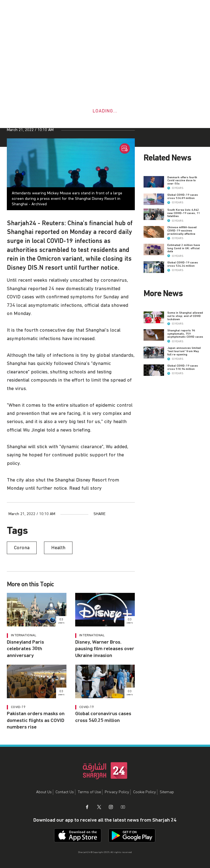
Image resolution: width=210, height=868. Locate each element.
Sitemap (167, 792)
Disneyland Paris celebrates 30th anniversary (25, 649)
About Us (44, 792)
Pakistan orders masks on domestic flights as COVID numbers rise (36, 720)
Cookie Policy (145, 792)
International (24, 635)
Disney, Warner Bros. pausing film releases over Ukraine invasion (105, 649)
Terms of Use (89, 792)
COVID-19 (18, 707)
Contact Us (65, 792)
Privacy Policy (117, 792)
